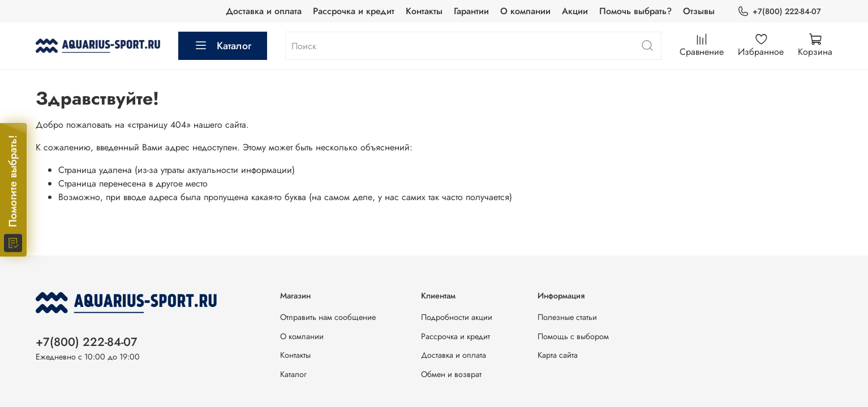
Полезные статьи (567, 317)
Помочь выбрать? (635, 11)
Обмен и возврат (451, 374)
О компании (525, 11)
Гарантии (471, 11)
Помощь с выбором (573, 336)
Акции (575, 11)
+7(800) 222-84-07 (779, 12)
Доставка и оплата (264, 11)
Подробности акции (457, 317)
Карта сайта (558, 355)
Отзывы (699, 11)
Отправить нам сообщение (328, 317)
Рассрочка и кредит (354, 11)
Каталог (223, 46)
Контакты (424, 11)
